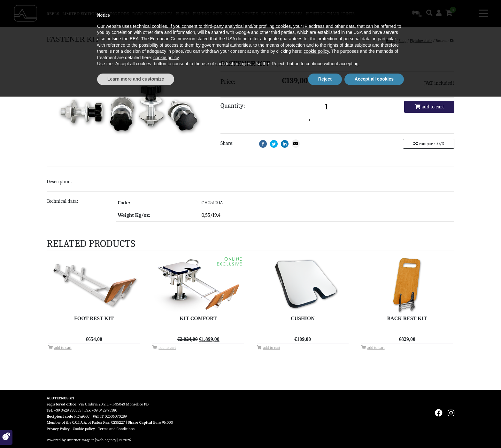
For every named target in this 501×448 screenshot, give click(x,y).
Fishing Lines (207, 14)
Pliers (183, 14)
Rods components (152, 14)
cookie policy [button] (316, 403)
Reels (53, 14)
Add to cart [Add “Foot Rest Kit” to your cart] (63, 348)
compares (429, 144)
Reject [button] (325, 430)
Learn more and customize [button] (136, 430)
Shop (403, 41)
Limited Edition (80, 14)
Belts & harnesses (282, 14)
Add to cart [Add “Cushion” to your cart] (272, 348)
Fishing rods (115, 14)
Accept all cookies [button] (374, 430)
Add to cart (429, 107)
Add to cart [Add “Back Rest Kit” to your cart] (376, 348)
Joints (348, 14)
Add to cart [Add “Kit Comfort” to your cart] (167, 348)
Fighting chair (323, 14)
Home (390, 41)
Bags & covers (242, 14)
